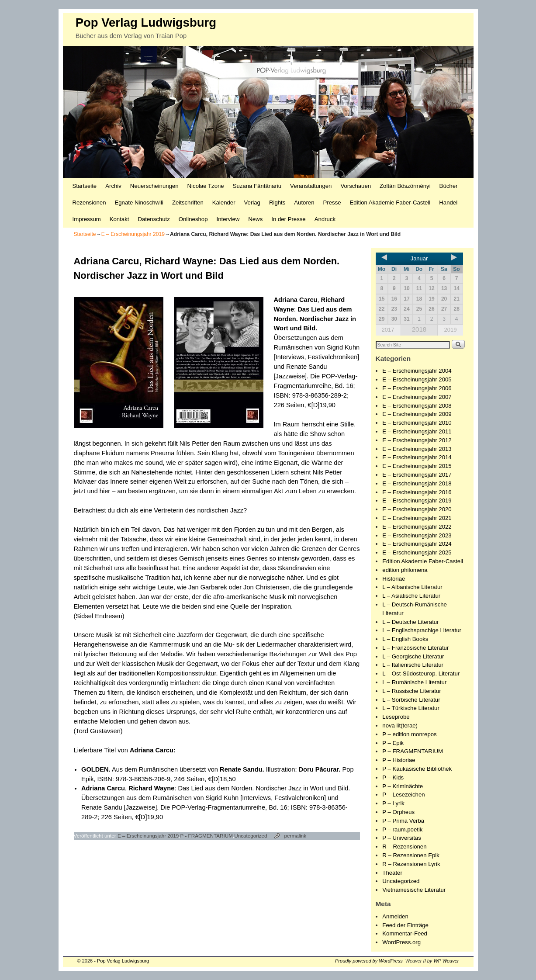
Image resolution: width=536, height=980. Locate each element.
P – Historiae (399, 760)
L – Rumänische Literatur (414, 682)
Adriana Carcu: (153, 750)
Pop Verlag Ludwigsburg (146, 23)
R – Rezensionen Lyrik (411, 864)
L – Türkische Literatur (411, 708)
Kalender (224, 203)
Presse (332, 203)
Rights (277, 203)
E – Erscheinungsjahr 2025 (417, 552)
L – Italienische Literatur (413, 665)
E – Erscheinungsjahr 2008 (417, 406)
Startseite (85, 186)
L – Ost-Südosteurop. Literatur (421, 674)
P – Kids (393, 777)
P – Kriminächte (403, 786)
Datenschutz (154, 219)
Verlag (252, 203)
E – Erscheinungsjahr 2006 (417, 388)
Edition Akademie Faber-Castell (390, 203)
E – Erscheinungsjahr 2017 (417, 475)
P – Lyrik (393, 803)
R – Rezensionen (404, 847)
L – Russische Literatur (412, 691)
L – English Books (405, 639)
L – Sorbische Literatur (411, 700)
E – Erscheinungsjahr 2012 (417, 440)
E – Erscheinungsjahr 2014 (417, 457)
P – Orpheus (398, 812)
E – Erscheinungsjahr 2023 (417, 535)
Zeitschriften (188, 203)
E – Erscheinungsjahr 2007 (417, 397)
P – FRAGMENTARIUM (413, 751)
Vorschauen (356, 186)
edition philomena (405, 570)
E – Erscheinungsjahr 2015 (417, 466)
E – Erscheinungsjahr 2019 (133, 234)
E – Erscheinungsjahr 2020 (417, 509)
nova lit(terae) (400, 725)
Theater (392, 873)
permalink (296, 836)
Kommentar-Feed (405, 933)
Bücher (449, 186)
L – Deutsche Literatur (410, 622)
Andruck (325, 219)
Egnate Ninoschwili (139, 203)
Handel (448, 203)
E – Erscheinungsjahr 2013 (417, 449)
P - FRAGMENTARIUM (207, 836)
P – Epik (393, 743)
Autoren (304, 203)
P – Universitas (401, 838)
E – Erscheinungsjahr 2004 (417, 371)
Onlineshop (193, 219)
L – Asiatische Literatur (411, 596)
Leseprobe (396, 717)
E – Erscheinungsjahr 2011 (417, 431)
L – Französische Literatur (415, 648)
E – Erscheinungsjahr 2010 (417, 423)
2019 (450, 330)
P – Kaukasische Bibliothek (417, 769)
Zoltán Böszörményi (405, 186)
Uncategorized (251, 836)
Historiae (394, 579)
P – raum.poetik (402, 829)
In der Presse (288, 219)
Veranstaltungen (311, 186)
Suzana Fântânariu (257, 186)
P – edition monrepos (409, 734)
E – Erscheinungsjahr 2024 (417, 544)
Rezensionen (89, 203)
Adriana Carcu (296, 300)
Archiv (113, 186)
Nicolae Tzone (206, 186)
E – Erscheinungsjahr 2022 (417, 527)
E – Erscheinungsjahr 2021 (417, 518)
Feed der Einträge (405, 925)
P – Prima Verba (403, 821)
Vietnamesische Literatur (414, 890)
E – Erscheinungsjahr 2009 (417, 414)
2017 (388, 330)
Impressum (87, 219)
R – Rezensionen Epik (411, 855)
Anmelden (395, 916)
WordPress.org (401, 942)
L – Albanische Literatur (412, 587)
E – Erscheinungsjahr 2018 (417, 483)
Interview (228, 219)
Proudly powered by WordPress (369, 961)
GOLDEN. (96, 769)
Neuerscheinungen (154, 186)
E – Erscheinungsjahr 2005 (417, 379)
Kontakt (119, 219)
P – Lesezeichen (403, 795)
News (255, 219)
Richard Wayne (151, 788)
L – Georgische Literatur (413, 656)
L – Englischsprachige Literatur (422, 630)
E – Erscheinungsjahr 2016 (417, 492)
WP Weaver (446, 961)
